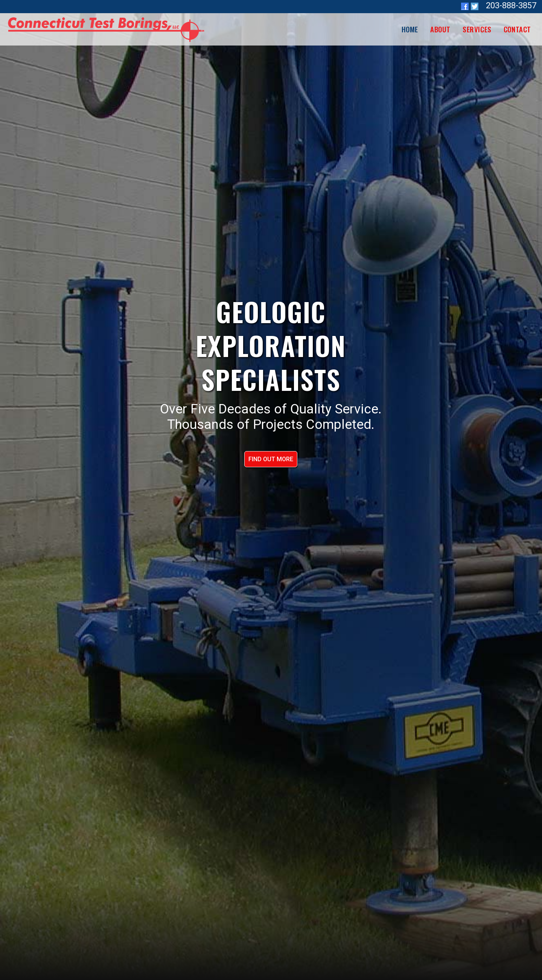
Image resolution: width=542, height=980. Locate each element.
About (440, 29)
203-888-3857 (511, 5)
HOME (410, 29)
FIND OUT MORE (271, 459)
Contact (517, 29)
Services (477, 29)
